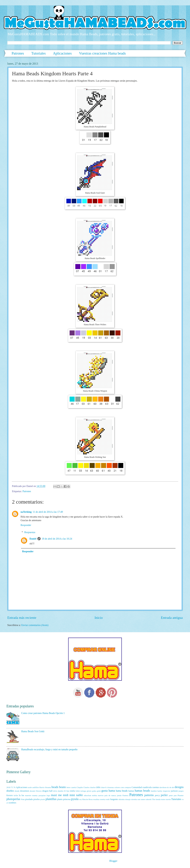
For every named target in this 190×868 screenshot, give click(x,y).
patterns (149, 795)
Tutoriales (38, 53)
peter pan (173, 795)
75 (12, 787)
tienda (158, 799)
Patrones (18, 53)
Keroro (10, 795)
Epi (68, 791)
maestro (28, 795)
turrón (168, 799)
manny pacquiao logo (41, 795)
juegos (181, 791)
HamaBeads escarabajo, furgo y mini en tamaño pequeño (49, 749)
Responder (26, 525)
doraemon (25, 791)
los (23, 795)
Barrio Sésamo (45, 787)
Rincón (85, 799)
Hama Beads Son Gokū (33, 731)
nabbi (80, 795)
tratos (163, 799)
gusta (105, 791)
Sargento (114, 799)
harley (160, 791)
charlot (93, 787)
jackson (174, 791)
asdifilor (36, 787)
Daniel (33, 539)
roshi (108, 799)
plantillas (51, 799)
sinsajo (128, 799)
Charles (86, 787)
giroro (89, 791)
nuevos (101, 795)
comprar (128, 787)
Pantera (126, 795)
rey (81, 799)
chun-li (103, 787)
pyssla (75, 799)
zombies (12, 803)
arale (30, 787)
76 (14, 787)
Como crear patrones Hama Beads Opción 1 (43, 713)
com (122, 787)
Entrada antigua (172, 618)
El (65, 791)
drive (55, 791)
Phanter (181, 795)
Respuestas (30, 532)
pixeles (37, 799)
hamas (131, 791)
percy (157, 795)
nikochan (87, 795)
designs (179, 787)
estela (72, 791)
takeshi (149, 799)
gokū (99, 791)
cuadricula (147, 787)
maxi (54, 795)
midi (66, 795)
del (173, 787)
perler (164, 795)
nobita (94, 795)
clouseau (110, 787)
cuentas (156, 787)
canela (74, 787)
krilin (16, 795)
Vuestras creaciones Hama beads (102, 53)
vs (183, 799)
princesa (67, 799)
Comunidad (137, 787)
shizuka (122, 799)
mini (72, 795)
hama (112, 791)
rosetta (102, 799)
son (139, 799)
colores (117, 787)
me (60, 795)
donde (17, 791)
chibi (98, 787)
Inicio (99, 618)
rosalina (96, 799)
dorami (32, 791)
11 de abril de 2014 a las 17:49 (48, 512)
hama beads (122, 791)
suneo (143, 799)
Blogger (113, 861)
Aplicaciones (62, 53)
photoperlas (13, 799)
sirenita (134, 799)
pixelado (29, 799)
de (170, 787)
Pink (23, 799)
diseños (10, 791)
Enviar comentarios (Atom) (35, 625)
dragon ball (47, 791)
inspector (167, 791)
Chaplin (80, 787)
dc (168, 787)
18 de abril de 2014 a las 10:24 (57, 539)
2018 (8, 787)
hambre (154, 791)
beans (62, 787)
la (20, 795)
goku (94, 791)
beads (55, 787)
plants (60, 799)
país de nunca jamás (113, 795)
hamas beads (142, 791)
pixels (43, 799)
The (154, 799)
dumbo (61, 791)
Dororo (39, 791)
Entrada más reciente (22, 618)
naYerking (26, 512)
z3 (7, 803)
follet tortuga (81, 791)
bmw (69, 787)
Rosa (91, 799)
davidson (163, 787)
